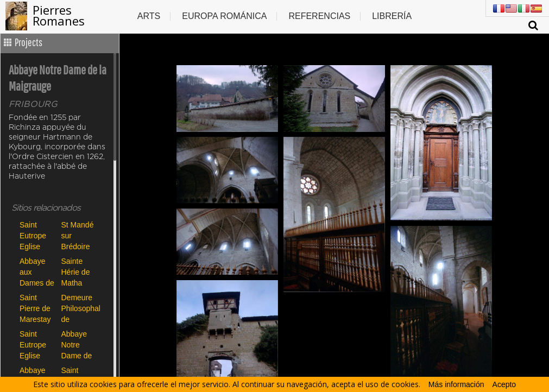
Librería (392, 16)
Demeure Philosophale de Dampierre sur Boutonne (80, 308)
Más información (456, 384)
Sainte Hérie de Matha (76, 272)
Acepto (504, 384)
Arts (149, 16)
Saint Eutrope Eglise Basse (33, 344)
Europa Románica (224, 16)
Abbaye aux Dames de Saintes (37, 272)
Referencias (319, 16)
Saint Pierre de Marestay (35, 308)
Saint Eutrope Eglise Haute (33, 235)
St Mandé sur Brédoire (78, 235)
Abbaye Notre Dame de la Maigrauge (79, 344)
